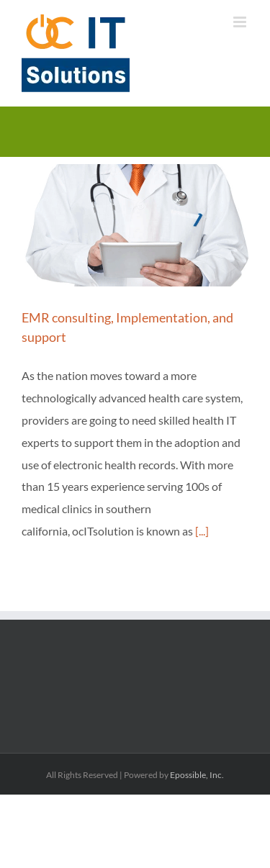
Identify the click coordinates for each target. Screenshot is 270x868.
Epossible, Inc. (197, 775)
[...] (202, 531)
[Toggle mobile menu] (241, 22)
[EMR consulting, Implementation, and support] (135, 225)
